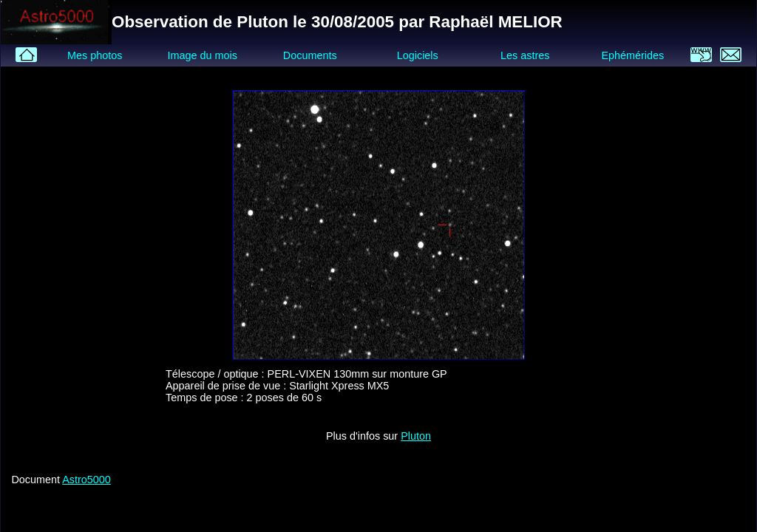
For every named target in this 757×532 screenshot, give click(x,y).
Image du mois (202, 55)
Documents (310, 55)
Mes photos (95, 55)
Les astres (525, 55)
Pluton (416, 436)
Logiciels (418, 55)
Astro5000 (86, 480)
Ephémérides (632, 55)
